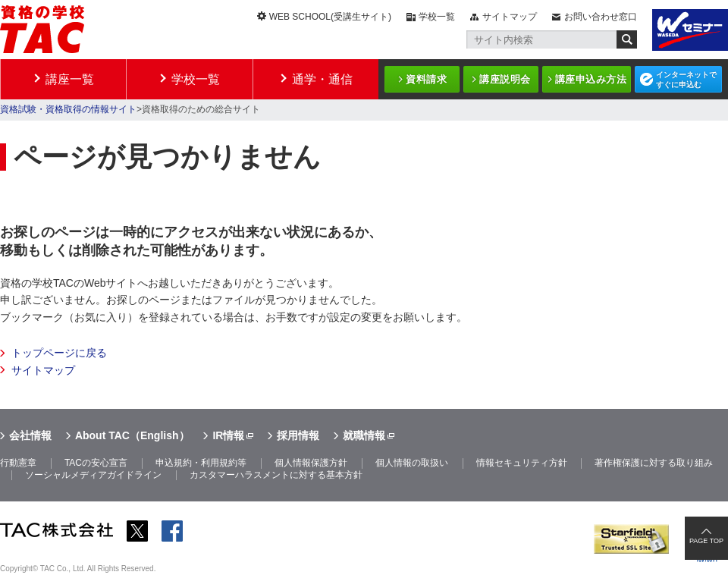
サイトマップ (510, 17)
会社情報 (30, 435)
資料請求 (426, 79)
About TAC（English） (132, 435)
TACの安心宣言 (96, 463)
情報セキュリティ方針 (522, 463)
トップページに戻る (59, 353)
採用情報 (298, 435)
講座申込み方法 (591, 79)
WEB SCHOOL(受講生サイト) (330, 17)
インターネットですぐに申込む (686, 80)
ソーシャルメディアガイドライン (93, 475)
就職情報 (364, 435)
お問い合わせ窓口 (601, 17)
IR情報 (228, 435)
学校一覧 (437, 17)
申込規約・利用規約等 (201, 463)
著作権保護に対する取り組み (654, 463)
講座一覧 (70, 79)
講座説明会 (505, 79)
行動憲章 (18, 463)
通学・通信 (322, 79)
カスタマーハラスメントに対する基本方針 (276, 475)
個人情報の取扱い (412, 463)
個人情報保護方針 (311, 463)
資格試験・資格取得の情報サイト (68, 109)
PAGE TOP (706, 541)
